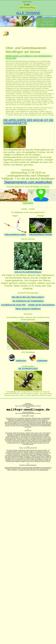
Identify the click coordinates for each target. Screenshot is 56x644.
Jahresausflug (27, 7)
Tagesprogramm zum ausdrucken (28, 182)
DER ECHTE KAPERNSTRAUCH (28, 272)
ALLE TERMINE (28, 13)
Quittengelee (42, 361)
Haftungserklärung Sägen (15, 234)
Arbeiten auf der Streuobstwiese (41, 305)
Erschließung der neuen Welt (13, 305)
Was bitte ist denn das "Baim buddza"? (28, 297)
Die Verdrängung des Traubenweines (28, 301)
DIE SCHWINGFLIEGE (28, 368)
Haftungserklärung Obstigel (40, 234)
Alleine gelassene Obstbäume (28, 309)
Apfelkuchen (21, 361)
